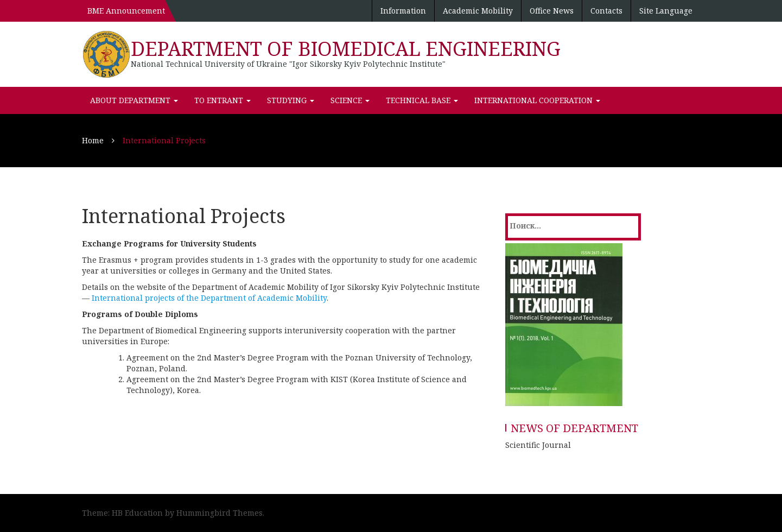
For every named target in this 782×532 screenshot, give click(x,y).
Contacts (606, 11)
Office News (552, 11)
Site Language (666, 11)
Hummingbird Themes (220, 513)
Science (350, 100)
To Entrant (222, 100)
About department (134, 100)
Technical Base (422, 100)
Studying (291, 100)
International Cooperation (537, 100)
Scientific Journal (538, 445)
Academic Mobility (478, 11)
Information (403, 11)
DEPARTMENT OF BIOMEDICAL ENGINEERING (346, 49)
